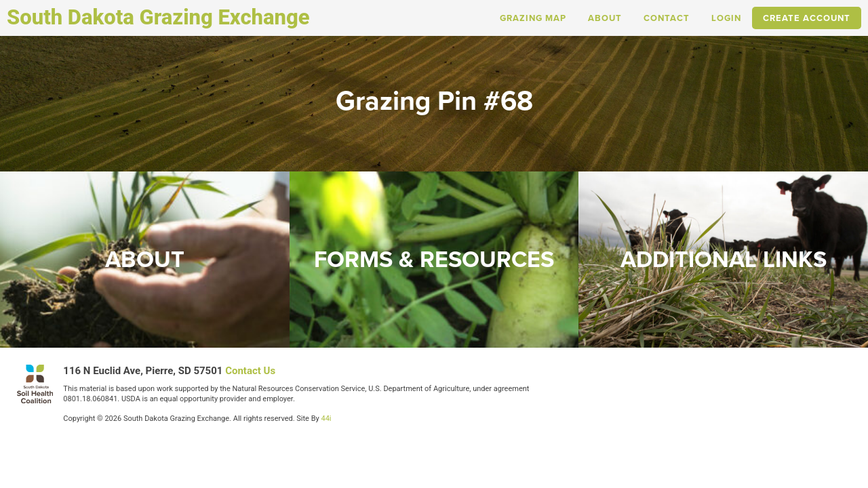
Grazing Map (533, 18)
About (605, 18)
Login (726, 18)
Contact (667, 18)
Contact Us (250, 371)
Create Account (807, 18)
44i (326, 419)
